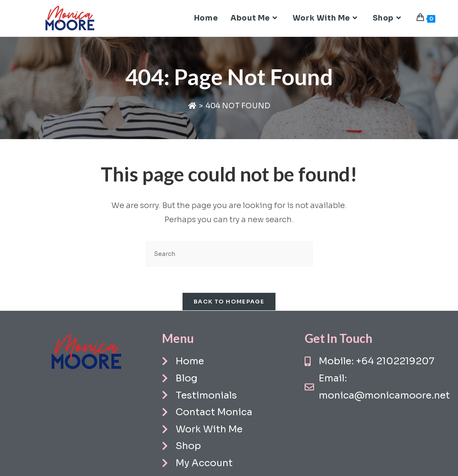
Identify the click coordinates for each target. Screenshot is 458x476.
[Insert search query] (229, 254)
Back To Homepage (229, 302)
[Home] (192, 106)
